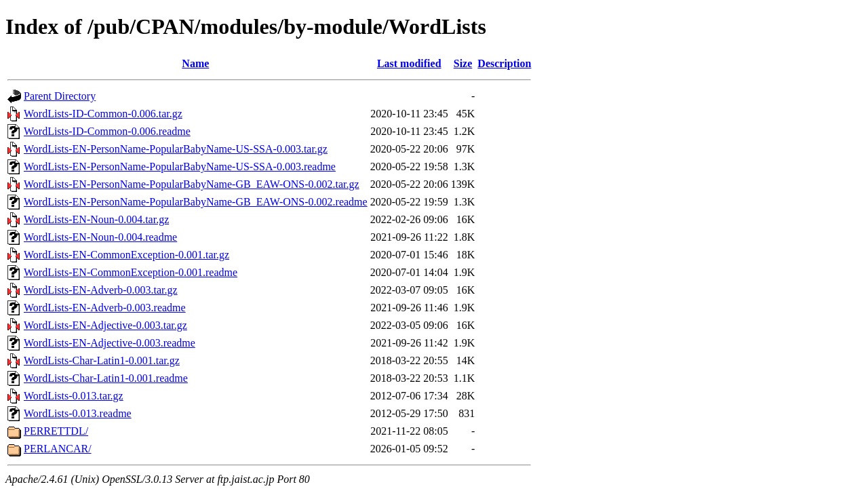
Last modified (409, 63)
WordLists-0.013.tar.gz (74, 396)
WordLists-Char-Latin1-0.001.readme (106, 378)
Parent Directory (60, 96)
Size (463, 63)
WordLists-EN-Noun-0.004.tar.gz (96, 219)
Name (195, 63)
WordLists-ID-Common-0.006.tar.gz (103, 114)
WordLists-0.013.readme (78, 413)
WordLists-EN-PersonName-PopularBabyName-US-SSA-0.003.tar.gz (176, 149)
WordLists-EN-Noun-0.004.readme (100, 237)
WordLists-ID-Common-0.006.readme (107, 131)
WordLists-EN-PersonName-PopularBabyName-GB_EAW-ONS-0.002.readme (196, 202)
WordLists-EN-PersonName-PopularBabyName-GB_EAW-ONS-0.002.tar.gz (192, 184)
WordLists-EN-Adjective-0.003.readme (110, 343)
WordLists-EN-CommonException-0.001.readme (131, 272)
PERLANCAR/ (58, 449)
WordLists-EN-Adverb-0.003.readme (105, 308)
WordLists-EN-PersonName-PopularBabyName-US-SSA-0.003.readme (180, 166)
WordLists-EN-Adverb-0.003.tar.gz (101, 290)
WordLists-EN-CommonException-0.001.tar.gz (126, 255)
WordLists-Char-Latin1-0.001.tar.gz (102, 360)
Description (504, 63)
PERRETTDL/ (56, 431)
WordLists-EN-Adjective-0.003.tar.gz (105, 325)
